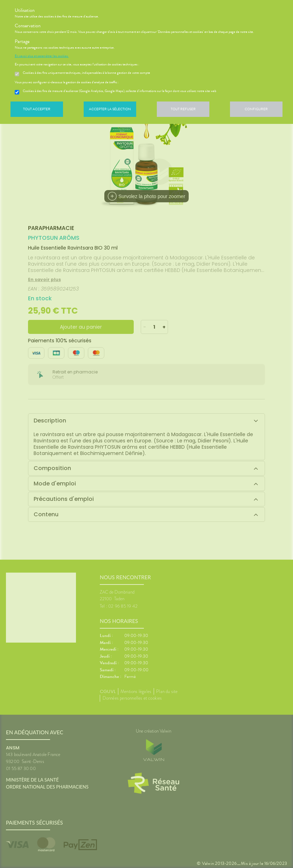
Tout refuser (183, 109)
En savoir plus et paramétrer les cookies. (42, 56)
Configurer (256, 109)
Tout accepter (37, 109)
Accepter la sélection (110, 109)
